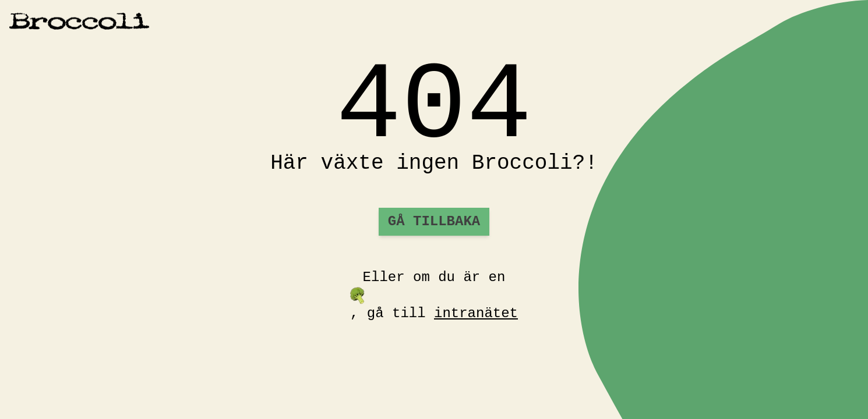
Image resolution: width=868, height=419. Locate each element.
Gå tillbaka (434, 221)
